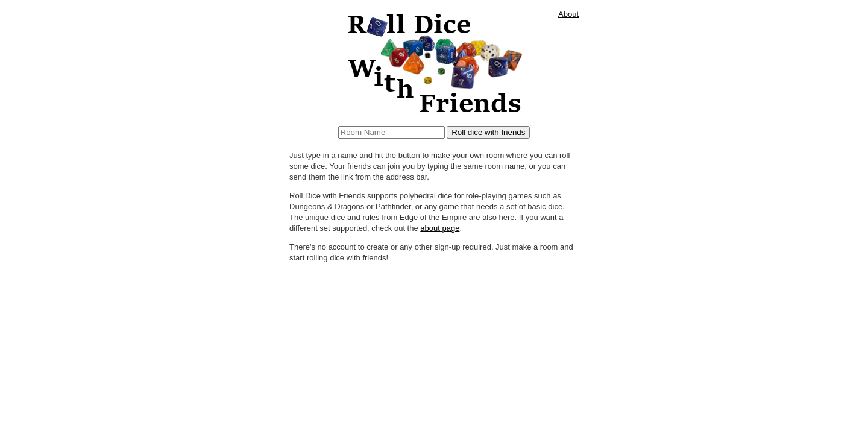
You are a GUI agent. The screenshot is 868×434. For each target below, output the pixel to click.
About (568, 14)
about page (440, 228)
